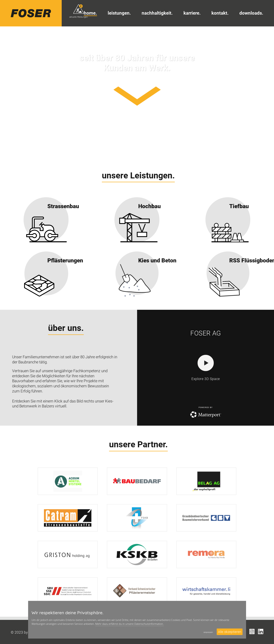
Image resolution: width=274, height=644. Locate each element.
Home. (90, 13)
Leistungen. (119, 13)
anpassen (208, 632)
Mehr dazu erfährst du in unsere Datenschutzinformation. (129, 624)
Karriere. (192, 13)
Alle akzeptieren (230, 632)
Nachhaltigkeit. (157, 13)
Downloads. (251, 13)
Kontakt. (220, 13)
